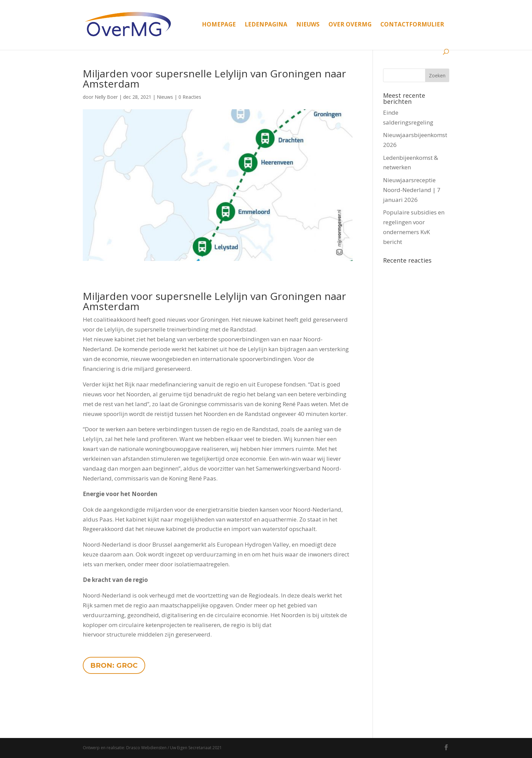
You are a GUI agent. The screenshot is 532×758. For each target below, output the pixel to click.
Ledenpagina (266, 25)
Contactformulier (412, 25)
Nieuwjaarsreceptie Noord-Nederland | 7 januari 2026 (412, 190)
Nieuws (308, 25)
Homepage (219, 25)
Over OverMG (350, 25)
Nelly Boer (106, 97)
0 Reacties (190, 97)
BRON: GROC (114, 665)
